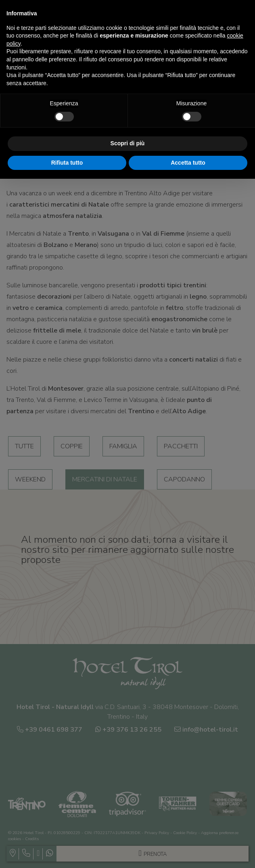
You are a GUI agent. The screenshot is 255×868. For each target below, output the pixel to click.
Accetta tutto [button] (188, 163)
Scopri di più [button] (128, 143)
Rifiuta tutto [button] (67, 163)
